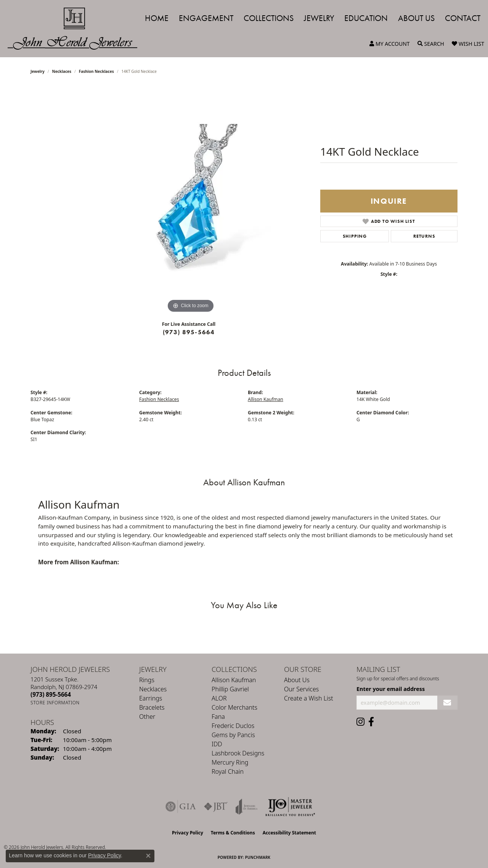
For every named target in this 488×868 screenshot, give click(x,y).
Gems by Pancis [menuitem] (233, 735)
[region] (191, 200)
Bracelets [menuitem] (152, 707)
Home (157, 18)
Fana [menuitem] (218, 717)
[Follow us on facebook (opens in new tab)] (371, 722)
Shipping (355, 236)
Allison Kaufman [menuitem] (234, 680)
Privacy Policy (188, 833)
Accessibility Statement (289, 833)
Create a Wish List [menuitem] (309, 698)
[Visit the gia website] (181, 807)
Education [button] (366, 18)
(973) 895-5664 (189, 332)
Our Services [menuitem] (301, 689)
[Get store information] (55, 703)
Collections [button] (269, 18)
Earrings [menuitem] (151, 698)
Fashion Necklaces (96, 71)
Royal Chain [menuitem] (228, 771)
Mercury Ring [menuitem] (230, 762)
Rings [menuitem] (147, 680)
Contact (463, 18)
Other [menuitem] (147, 717)
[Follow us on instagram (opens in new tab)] (360, 722)
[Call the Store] (51, 694)
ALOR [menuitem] (219, 698)
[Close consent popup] (148, 856)
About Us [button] (416, 18)
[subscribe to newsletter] (447, 703)
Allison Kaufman (266, 399)
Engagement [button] (206, 18)
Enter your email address (391, 689)
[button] (390, 44)
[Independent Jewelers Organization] (290, 807)
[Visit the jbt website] (216, 807)
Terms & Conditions (233, 833)
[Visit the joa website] (247, 807)
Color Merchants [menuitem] (234, 707)
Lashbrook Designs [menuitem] (238, 753)
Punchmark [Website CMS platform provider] (258, 857)
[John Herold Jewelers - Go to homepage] (76, 29)
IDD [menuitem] (217, 744)
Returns (424, 236)
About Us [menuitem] (297, 680)
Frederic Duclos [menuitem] (233, 726)
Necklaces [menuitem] (153, 689)
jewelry (38, 71)
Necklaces (62, 71)
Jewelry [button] (319, 18)
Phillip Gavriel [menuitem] (230, 689)
